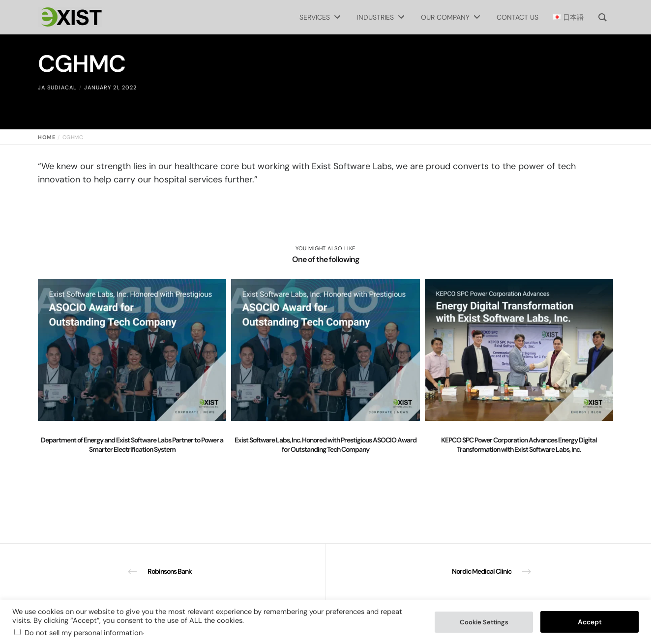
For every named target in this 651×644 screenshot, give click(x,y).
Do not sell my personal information (84, 633)
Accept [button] (590, 622)
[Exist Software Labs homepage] (70, 17)
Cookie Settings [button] (484, 622)
